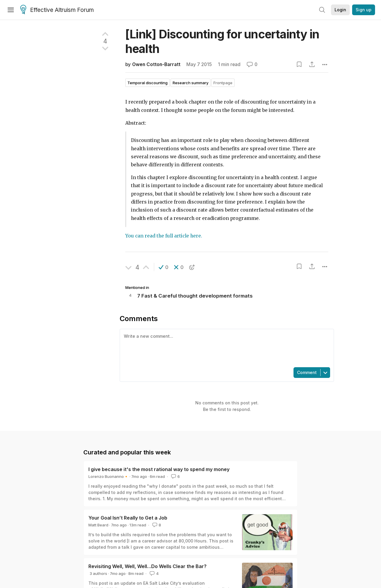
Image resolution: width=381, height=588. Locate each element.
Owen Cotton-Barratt (156, 64)
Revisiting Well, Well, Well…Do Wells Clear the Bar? (147, 566)
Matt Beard (98, 525)
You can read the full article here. (164, 236)
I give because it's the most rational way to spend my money (159, 469)
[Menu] (11, 10)
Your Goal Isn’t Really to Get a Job (128, 518)
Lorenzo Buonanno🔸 (108, 476)
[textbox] (226, 348)
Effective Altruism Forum (57, 10)
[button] (164, 267)
